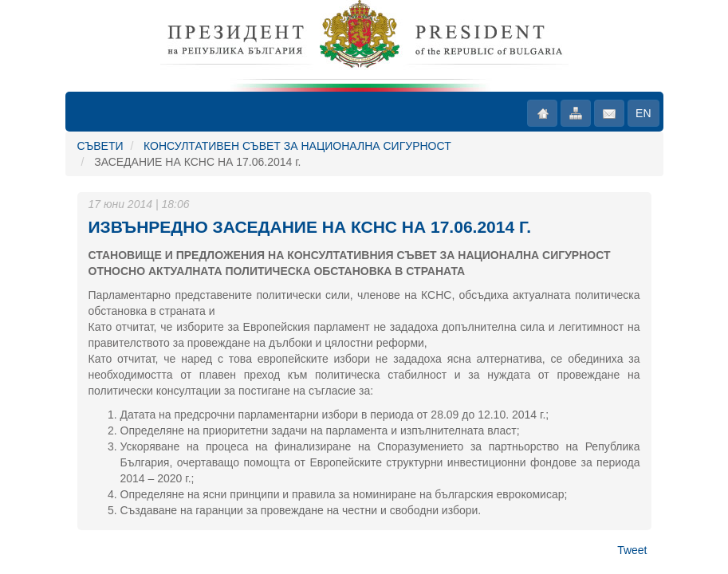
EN (643, 113)
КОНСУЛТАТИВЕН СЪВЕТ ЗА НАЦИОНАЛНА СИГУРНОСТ (297, 146)
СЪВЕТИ (100, 146)
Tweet (632, 550)
